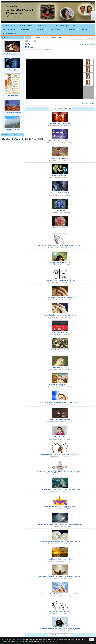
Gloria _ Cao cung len (60, 176)
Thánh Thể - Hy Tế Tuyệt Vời (60, 420)
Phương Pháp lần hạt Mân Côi (60, 263)
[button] (10, 29)
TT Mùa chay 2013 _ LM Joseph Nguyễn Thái (60, 280)
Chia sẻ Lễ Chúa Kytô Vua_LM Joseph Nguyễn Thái (60, 594)
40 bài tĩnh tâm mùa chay (60, 158)
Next (91, 44)
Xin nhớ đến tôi (60, 210)
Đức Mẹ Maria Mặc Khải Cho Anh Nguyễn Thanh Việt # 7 (60, 402)
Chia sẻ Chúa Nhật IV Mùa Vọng (60, 611)
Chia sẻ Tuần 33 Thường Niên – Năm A (60, 559)
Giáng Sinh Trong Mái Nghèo (12, 54)
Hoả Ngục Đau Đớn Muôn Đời (60, 123)
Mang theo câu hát (12, 130)
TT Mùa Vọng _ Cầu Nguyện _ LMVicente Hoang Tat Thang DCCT (60, 472)
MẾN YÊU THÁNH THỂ (60, 332)
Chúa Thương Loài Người (60, 350)
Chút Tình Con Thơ (60, 367)
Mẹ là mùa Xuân (12, 96)
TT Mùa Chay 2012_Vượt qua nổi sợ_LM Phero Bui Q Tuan (60, 489)
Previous (85, 44)
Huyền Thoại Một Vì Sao (12, 112)
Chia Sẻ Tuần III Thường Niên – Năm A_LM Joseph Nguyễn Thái (60, 524)
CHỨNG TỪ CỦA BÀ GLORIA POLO (60, 141)
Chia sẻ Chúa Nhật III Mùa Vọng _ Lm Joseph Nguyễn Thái (60, 629)
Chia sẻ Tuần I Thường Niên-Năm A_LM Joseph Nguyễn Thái (60, 542)
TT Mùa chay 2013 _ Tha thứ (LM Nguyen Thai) (60, 298)
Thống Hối (12, 70)
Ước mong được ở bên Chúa (60, 193)
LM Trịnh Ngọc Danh (60, 437)
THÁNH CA (6, 38)
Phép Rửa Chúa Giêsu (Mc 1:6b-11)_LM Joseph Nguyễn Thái (60, 576)
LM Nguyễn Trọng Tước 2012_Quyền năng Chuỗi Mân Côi (60, 454)
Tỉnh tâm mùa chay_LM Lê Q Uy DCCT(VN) (60, 507)
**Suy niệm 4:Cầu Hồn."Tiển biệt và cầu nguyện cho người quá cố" (60, 245)
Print (26, 103)
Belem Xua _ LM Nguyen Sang (60, 385)
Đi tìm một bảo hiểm (60, 228)
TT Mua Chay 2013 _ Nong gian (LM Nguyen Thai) (60, 315)
